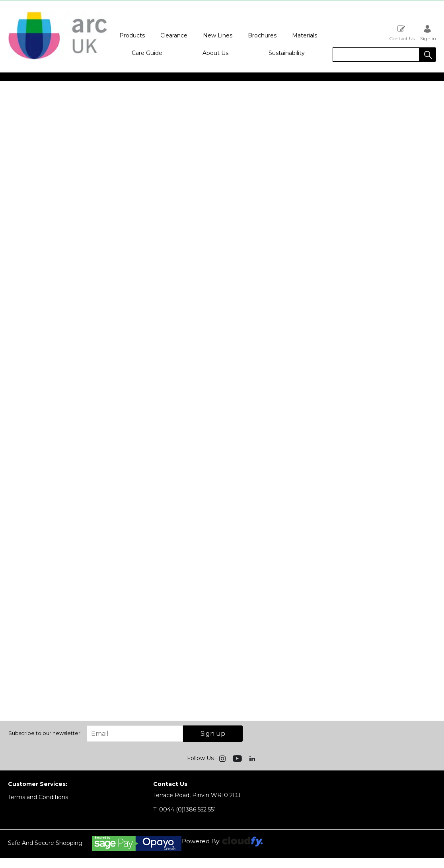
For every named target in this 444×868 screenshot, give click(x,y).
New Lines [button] (218, 35)
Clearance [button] (174, 35)
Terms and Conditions (38, 797)
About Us (215, 53)
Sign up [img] (213, 734)
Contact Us (402, 33)
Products (132, 35)
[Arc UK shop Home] (58, 59)
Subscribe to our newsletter (44, 733)
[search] (376, 55)
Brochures (262, 35)
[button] (428, 55)
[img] (223, 758)
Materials (305, 35)
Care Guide (147, 53)
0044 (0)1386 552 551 (185, 809)
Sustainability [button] (287, 53)
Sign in (428, 33)
